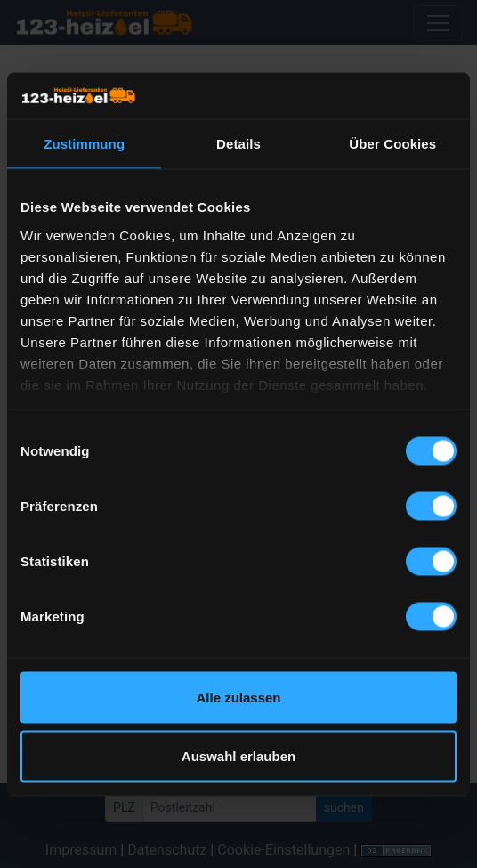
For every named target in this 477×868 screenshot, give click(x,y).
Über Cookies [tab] (392, 144)
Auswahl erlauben (238, 755)
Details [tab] (238, 144)
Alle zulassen (238, 698)
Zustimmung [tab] (84, 144)
